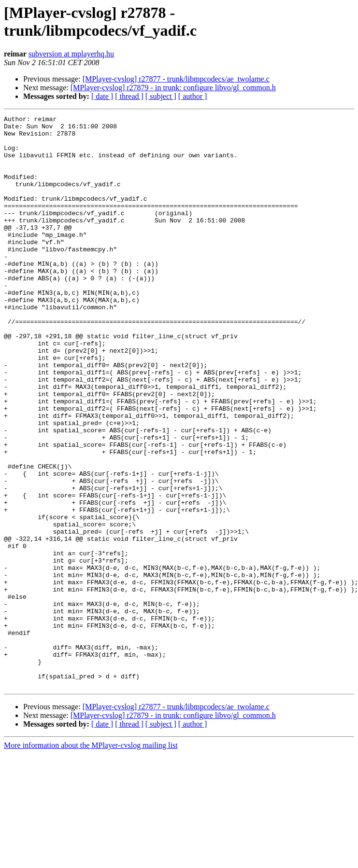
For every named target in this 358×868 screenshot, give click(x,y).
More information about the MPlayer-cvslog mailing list (91, 860)
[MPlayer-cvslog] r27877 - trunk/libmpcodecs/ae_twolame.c (176, 79)
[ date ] (102, 96)
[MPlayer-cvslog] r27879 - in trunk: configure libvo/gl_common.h (173, 88)
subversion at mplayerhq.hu (71, 54)
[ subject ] (161, 96)
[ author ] (193, 96)
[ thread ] (129, 96)
